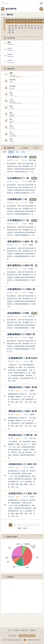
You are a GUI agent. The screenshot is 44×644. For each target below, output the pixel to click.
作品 (11, 132)
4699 (20, 528)
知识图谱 (16, 630)
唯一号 (11, 152)
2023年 (10, 60)
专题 (11, 126)
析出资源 (12, 86)
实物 (11, 139)
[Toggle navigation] (41, 3)
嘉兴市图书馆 (9, 9)
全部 (9, 42)
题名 (18, 152)
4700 (25, 528)
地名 (11, 119)
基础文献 (12, 80)
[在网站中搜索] (20, 3)
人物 (11, 99)
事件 (11, 113)
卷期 (23, 152)
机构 (11, 106)
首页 (3, 15)
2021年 (10, 48)
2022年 (10, 54)
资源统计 (33, 630)
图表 (11, 93)
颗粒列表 (25, 630)
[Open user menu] (41, 9)
